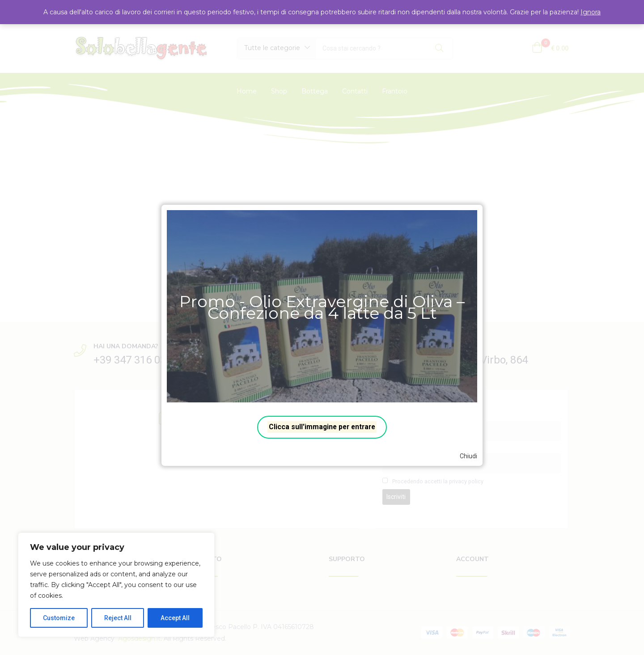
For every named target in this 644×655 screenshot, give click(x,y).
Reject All (118, 618)
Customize (59, 618)
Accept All (175, 618)
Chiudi (468, 456)
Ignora (591, 12)
